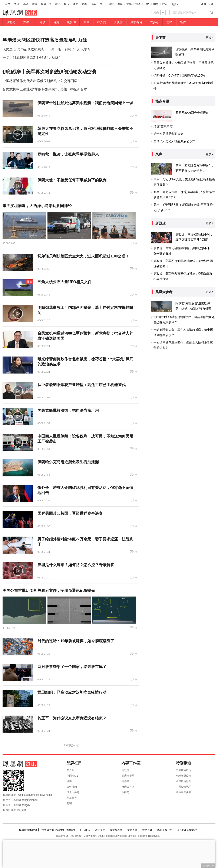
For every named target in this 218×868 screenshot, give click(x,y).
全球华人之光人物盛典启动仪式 (174, 141)
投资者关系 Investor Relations (58, 830)
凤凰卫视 (46, 4)
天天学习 (84, 49)
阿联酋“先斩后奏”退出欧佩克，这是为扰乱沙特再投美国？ (193, 308)
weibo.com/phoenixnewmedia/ (35, 795)
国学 (156, 4)
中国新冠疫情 (184, 770)
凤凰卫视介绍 (165, 830)
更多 (174, 4)
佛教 (147, 4)
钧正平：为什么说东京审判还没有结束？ (72, 718)
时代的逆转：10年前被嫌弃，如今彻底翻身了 (76, 641)
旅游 (138, 4)
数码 (165, 4)
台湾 (56, 22)
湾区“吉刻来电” (163, 126)
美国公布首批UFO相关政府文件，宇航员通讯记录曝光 (49, 591)
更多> (209, 38)
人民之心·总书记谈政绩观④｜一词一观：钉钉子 (39, 49)
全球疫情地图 (184, 781)
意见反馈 (147, 830)
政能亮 (11, 22)
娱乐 (66, 4)
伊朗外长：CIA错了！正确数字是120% (179, 75)
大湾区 (27, 22)
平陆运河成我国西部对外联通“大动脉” (31, 58)
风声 (86, 22)
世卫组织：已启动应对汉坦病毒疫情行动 (72, 692)
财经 (57, 4)
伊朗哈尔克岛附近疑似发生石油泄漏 (68, 462)
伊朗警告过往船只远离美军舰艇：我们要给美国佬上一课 (85, 103)
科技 (111, 4)
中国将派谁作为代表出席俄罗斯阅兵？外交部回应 (40, 81)
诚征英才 (100, 830)
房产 (102, 4)
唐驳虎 (118, 22)
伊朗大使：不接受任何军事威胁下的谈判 (72, 180)
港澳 (43, 22)
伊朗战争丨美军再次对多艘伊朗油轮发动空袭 (49, 72)
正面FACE (72, 776)
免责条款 (132, 830)
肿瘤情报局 (128, 776)
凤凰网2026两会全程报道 (192, 113)
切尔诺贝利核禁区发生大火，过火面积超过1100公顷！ (83, 256)
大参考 (154, 22)
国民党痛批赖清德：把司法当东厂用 (68, 411)
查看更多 (69, 745)
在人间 (102, 22)
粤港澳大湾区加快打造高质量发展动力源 (45, 40)
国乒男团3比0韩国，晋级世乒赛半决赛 (70, 513)
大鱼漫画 (72, 787)
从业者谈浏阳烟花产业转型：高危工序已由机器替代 (82, 385)
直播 (34, 4)
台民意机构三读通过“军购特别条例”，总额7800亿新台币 (45, 89)
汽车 (93, 4)
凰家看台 (136, 22)
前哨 (169, 22)
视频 (26, 4)
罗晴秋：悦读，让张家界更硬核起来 (68, 154)
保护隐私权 (116, 830)
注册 (204, 4)
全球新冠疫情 (184, 776)
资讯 (17, 4)
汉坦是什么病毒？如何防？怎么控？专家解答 (76, 565)
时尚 (84, 4)
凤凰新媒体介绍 (28, 830)
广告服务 (85, 830)
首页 (8, 4)
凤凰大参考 (73, 792)
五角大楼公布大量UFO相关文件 (65, 282)
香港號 (125, 781)
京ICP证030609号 (187, 830)
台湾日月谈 (128, 787)
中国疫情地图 (184, 787)
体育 (75, 4)
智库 (183, 22)
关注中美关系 (184, 792)
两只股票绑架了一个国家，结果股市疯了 (72, 667)
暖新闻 (71, 22)
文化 (129, 4)
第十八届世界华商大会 (168, 134)
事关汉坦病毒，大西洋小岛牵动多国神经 (37, 206)
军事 (120, 4)
